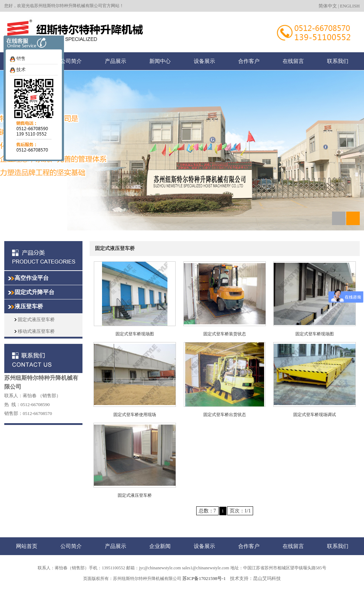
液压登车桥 (29, 306)
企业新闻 (160, 546)
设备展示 (204, 61)
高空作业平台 (32, 278)
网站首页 (27, 61)
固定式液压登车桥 (34, 320)
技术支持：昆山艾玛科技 (255, 578)
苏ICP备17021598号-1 (204, 578)
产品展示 (116, 61)
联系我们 (338, 61)
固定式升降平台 (34, 292)
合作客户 (249, 61)
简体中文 (328, 6)
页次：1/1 (240, 511)
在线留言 (293, 61)
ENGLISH (350, 6)
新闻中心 (160, 61)
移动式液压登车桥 (34, 331)
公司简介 (71, 61)
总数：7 (207, 511)
